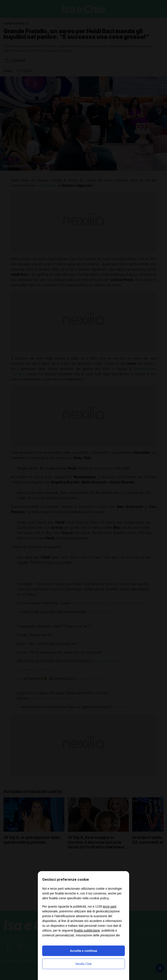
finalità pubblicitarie (87, 930)
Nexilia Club (84, 964)
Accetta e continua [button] (83, 951)
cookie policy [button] (99, 898)
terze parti (110, 906)
